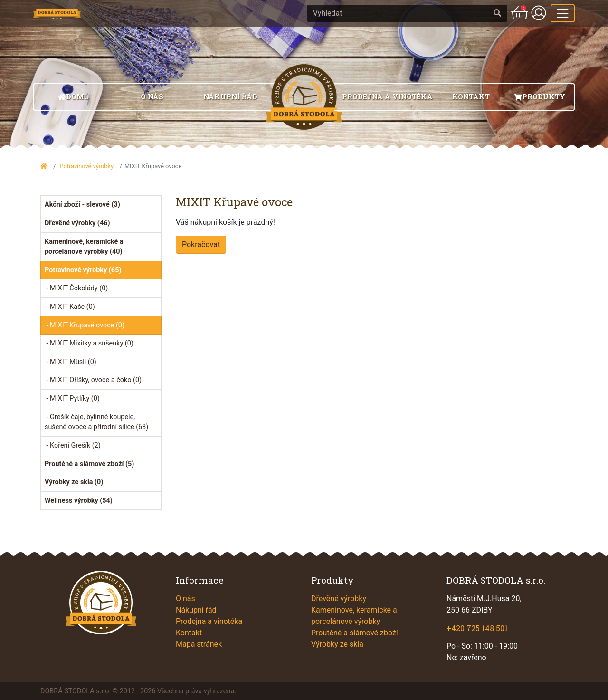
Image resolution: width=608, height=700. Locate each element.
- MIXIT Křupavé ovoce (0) (85, 325)
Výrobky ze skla (337, 644)
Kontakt (471, 97)
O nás (152, 97)
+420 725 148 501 (477, 628)
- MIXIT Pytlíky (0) (72, 398)
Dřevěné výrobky (339, 599)
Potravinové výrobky (86, 166)
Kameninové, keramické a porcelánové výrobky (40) (84, 247)
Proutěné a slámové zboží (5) (89, 464)
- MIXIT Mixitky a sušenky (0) (89, 343)
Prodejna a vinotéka (387, 97)
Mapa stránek (199, 644)
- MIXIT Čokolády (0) (76, 288)
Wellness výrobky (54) (79, 501)
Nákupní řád (230, 97)
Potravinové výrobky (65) (83, 270)
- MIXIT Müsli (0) (71, 362)
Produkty (539, 97)
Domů (73, 97)
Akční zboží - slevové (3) (82, 205)
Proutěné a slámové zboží (355, 633)
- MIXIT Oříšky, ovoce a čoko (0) (93, 380)
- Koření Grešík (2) (73, 446)
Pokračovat (201, 245)
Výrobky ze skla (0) (74, 482)
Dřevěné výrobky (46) (77, 223)
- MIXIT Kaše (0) (70, 307)
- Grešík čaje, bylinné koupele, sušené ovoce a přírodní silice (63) (96, 422)
